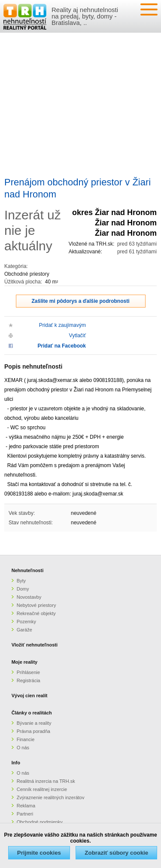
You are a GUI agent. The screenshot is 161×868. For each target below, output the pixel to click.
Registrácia (29, 680)
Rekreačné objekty (36, 613)
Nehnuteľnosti (28, 570)
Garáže (24, 630)
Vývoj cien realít (30, 696)
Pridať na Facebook (62, 346)
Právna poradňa (33, 731)
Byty (21, 581)
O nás (23, 748)
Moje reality (25, 662)
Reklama (26, 806)
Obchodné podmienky (40, 822)
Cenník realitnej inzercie (42, 789)
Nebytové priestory (36, 605)
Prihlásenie (28, 672)
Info (16, 763)
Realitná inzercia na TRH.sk (46, 781)
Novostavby (29, 597)
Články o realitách (32, 713)
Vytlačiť (77, 336)
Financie (26, 739)
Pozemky (26, 622)
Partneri (25, 814)
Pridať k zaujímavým (62, 325)
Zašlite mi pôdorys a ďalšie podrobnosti (81, 301)
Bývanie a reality (34, 723)
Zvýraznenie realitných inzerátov (51, 797)
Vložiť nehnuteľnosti (35, 645)
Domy (23, 589)
